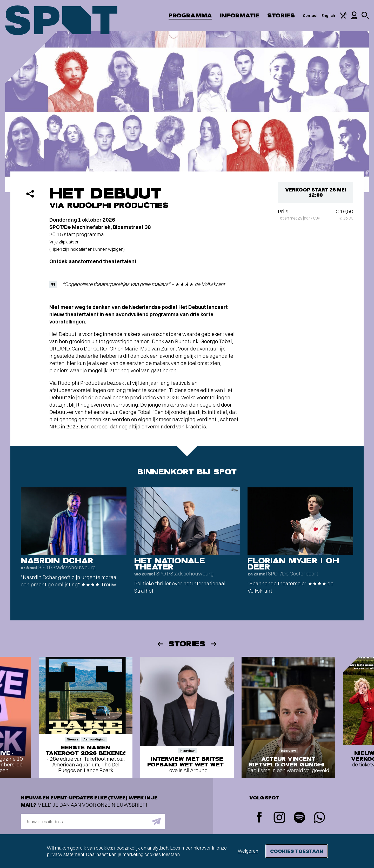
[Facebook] (259, 818)
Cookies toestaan (297, 851)
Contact (310, 16)
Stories (281, 15)
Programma (190, 15)
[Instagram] (279, 818)
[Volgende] (214, 644)
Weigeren (248, 851)
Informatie (240, 15)
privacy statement (65, 854)
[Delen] (30, 194)
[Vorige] (160, 644)
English (328, 16)
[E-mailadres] (93, 821)
